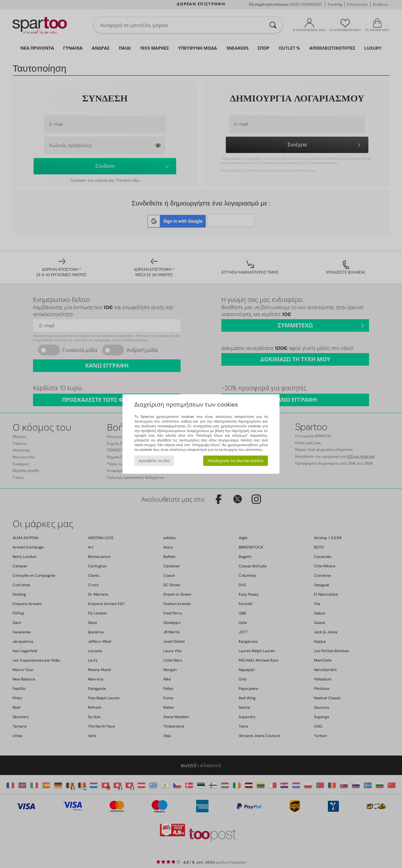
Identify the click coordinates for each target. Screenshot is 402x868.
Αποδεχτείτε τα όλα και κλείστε (235, 461)
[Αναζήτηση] (273, 25)
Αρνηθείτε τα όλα (154, 461)
